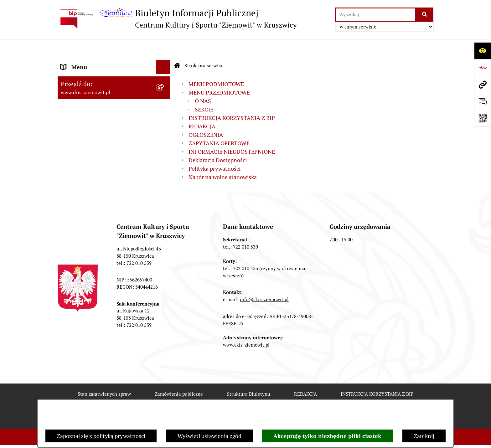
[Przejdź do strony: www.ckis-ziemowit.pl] (483, 85)
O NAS (203, 82)
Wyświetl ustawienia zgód (209, 436)
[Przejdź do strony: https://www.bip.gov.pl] (483, 68)
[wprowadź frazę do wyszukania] (376, 15)
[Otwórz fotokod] (483, 118)
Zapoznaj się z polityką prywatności (101, 436)
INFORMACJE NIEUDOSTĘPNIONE (232, 133)
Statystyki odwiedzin (248, 398)
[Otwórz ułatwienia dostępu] (483, 51)
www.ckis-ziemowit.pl (246, 326)
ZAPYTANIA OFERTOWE (91, 105)
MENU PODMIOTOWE (88, 62)
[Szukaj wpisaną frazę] (425, 15)
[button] (165, 77)
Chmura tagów (309, 398)
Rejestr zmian (112, 398)
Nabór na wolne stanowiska (95, 119)
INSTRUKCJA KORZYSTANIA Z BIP (232, 99)
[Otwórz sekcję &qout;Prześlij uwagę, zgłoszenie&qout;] (483, 101)
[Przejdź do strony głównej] (177, 18)
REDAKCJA (202, 108)
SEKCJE (204, 91)
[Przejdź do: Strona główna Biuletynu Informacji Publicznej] (177, 47)
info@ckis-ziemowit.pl (264, 281)
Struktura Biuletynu (249, 375)
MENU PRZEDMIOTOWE (91, 77)
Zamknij (424, 436)
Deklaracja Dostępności (218, 141)
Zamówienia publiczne (179, 375)
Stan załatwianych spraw (104, 375)
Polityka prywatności (214, 150)
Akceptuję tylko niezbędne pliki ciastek (327, 436)
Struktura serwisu (204, 47)
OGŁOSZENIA (78, 91)
